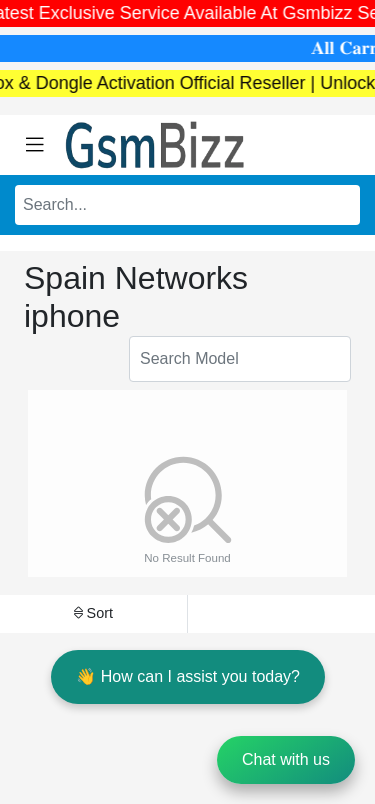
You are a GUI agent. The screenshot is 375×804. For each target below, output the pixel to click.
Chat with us (286, 759)
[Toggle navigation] (35, 145)
